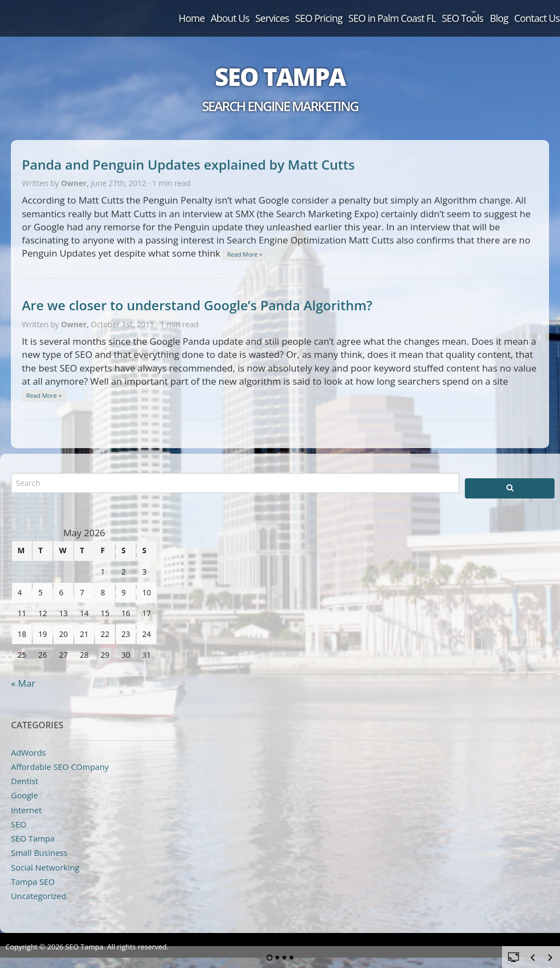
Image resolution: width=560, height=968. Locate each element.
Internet (26, 798)
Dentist (25, 769)
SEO (19, 812)
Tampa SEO (33, 870)
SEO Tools (425, 12)
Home (106, 12)
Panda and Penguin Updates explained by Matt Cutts (188, 152)
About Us (153, 12)
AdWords (28, 740)
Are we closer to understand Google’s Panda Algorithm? (197, 294)
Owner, (76, 171)
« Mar (23, 671)
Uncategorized (39, 884)
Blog (482, 12)
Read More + (245, 243)
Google (24, 784)
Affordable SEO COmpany (60, 755)
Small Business (39, 841)
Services (206, 12)
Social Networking (45, 855)
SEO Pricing (261, 12)
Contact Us (530, 12)
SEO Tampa (280, 65)
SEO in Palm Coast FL (345, 12)
